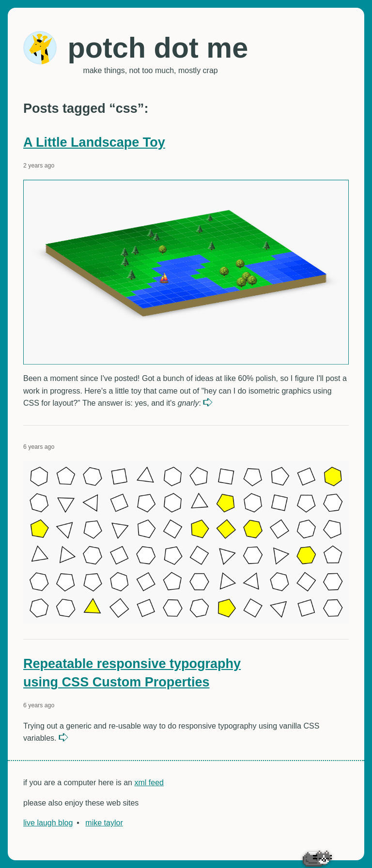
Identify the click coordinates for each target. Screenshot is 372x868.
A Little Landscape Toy (94, 142)
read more (209, 402)
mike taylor (104, 823)
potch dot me (158, 48)
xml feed (149, 783)
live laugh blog (48, 823)
